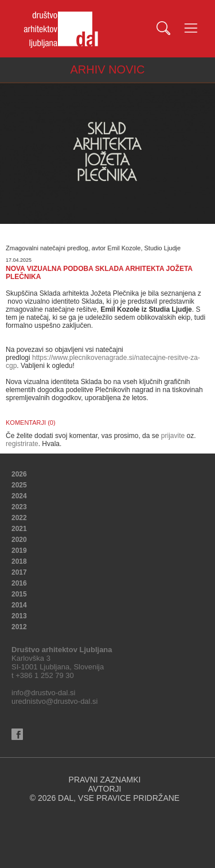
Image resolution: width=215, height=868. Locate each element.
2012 (19, 627)
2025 (19, 485)
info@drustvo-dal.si (43, 693)
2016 (19, 583)
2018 (19, 561)
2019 (19, 551)
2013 (19, 616)
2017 (19, 572)
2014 (19, 605)
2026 (19, 474)
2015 (19, 594)
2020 (19, 540)
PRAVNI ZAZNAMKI (105, 780)
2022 (19, 518)
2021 (19, 529)
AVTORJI (105, 789)
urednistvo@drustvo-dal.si (54, 701)
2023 (19, 507)
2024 (19, 496)
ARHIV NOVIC (107, 69)
